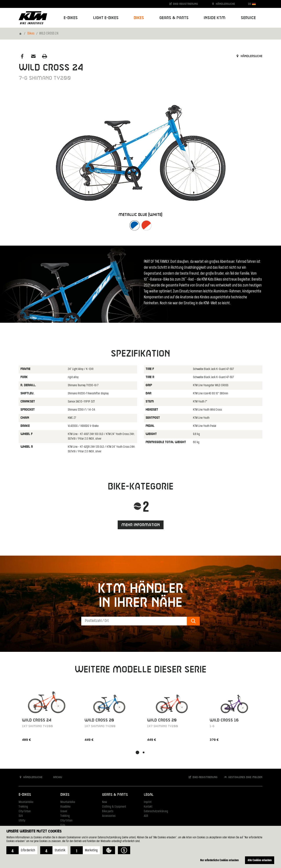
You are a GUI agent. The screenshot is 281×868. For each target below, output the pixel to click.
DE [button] (252, 4)
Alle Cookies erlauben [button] (260, 860)
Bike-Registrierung (183, 4)
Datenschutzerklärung (156, 811)
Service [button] (248, 18)
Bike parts (108, 811)
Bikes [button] (139, 18)
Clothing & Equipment (114, 807)
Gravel (64, 811)
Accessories (109, 816)
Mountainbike (26, 802)
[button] (22, 850)
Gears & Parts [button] (174, 18)
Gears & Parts (115, 795)
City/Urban (25, 811)
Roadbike (65, 807)
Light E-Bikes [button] (106, 18)
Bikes (31, 34)
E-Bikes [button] (71, 18)
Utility (22, 821)
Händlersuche (223, 4)
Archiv (55, 777)
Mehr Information (141, 525)
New (104, 802)
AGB (146, 816)
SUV (21, 816)
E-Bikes (25, 795)
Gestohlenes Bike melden (243, 777)
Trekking (23, 807)
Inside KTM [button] (215, 18)
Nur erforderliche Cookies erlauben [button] (220, 860)
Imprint (148, 802)
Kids (63, 825)
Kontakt (148, 807)
